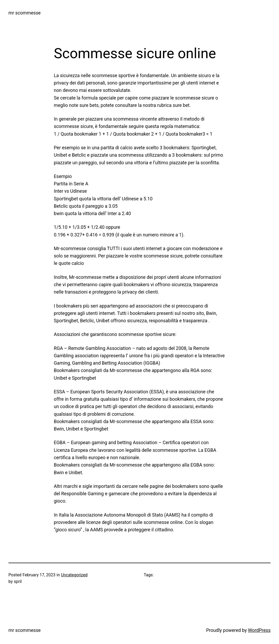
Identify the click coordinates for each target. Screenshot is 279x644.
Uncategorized (74, 575)
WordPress (259, 630)
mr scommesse (25, 13)
